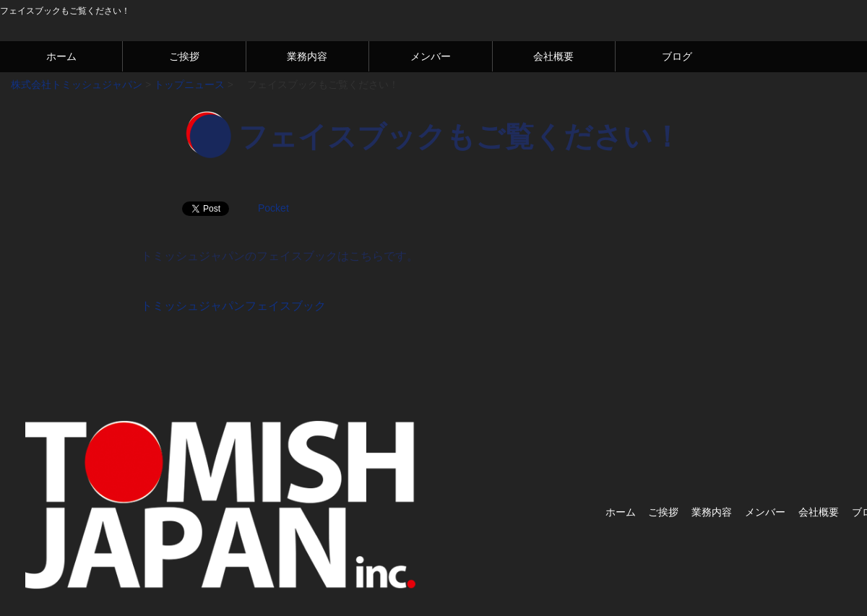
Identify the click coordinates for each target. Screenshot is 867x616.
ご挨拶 (184, 56)
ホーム (61, 56)
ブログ (677, 56)
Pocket (273, 208)
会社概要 (553, 56)
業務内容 (307, 56)
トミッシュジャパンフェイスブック (233, 306)
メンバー (431, 56)
